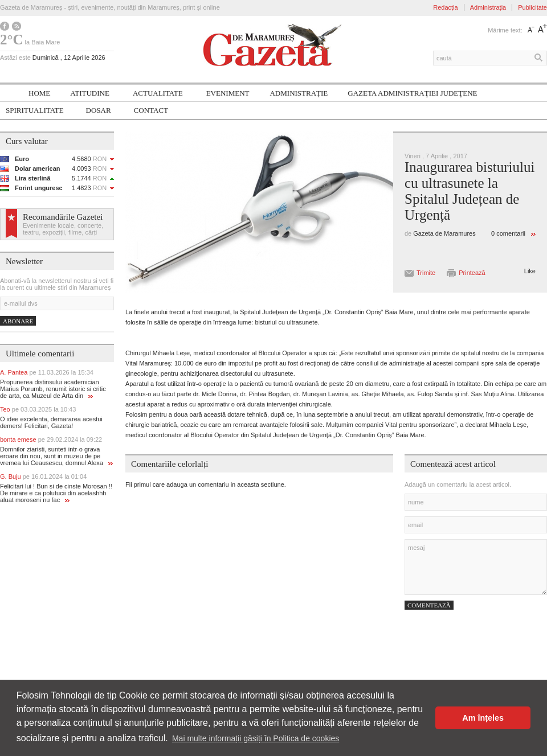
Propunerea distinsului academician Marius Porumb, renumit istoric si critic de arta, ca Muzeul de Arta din (53, 389)
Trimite (426, 273)
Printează (472, 273)
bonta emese (51, 439)
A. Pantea (47, 372)
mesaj (476, 567)
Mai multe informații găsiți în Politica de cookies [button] (256, 738)
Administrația (488, 7)
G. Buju (43, 476)
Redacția (445, 7)
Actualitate (158, 93)
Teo (38, 409)
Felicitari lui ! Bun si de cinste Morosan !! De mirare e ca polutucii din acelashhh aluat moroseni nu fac (56, 493)
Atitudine (90, 93)
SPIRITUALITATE (35, 110)
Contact (151, 110)
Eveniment (228, 93)
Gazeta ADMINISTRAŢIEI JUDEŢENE (412, 93)
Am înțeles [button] (483, 718)
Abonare (18, 321)
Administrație (299, 93)
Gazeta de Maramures (444, 233)
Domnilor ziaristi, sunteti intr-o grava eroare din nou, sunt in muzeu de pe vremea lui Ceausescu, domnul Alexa (56, 456)
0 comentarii (508, 233)
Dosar (99, 110)
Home (39, 93)
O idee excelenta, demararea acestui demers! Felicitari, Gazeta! (51, 422)
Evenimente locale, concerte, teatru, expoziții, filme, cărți (63, 229)
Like (530, 271)
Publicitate (532, 7)
